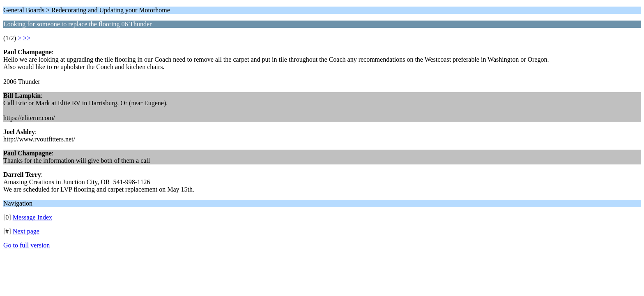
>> (27, 38)
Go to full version (26, 245)
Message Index (32, 217)
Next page (26, 231)
